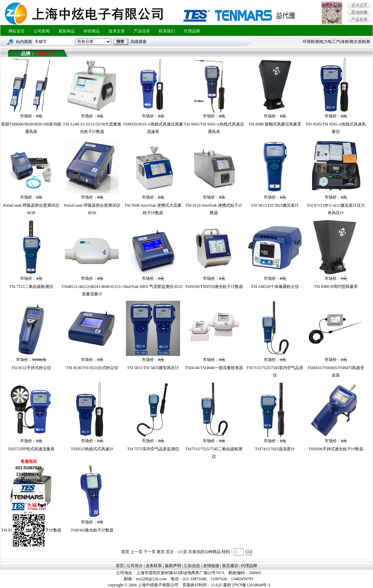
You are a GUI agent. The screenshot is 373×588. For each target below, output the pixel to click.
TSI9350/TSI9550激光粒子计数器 (214, 287)
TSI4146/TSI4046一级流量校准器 (214, 368)
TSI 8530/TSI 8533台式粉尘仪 (92, 368)
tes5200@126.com (151, 579)
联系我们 (167, 31)
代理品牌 (192, 31)
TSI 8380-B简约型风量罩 (336, 287)
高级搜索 (138, 42)
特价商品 (92, 31)
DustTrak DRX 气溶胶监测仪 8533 (153, 287)
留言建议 (230, 566)
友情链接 (211, 566)
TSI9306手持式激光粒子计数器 (336, 449)
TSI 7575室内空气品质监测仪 (153, 449)
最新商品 (67, 31)
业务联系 (154, 566)
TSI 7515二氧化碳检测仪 (31, 287)
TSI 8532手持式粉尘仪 (31, 368)
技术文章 (117, 31)
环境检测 (311, 42)
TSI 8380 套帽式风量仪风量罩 (275, 124)
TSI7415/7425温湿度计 (275, 449)
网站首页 (17, 31)
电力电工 (328, 42)
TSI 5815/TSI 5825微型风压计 (153, 368)
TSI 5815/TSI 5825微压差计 (275, 205)
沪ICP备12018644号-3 (251, 585)
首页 (120, 566)
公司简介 (135, 566)
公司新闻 (42, 31)
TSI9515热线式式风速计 (92, 449)
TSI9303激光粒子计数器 (92, 530)
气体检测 (345, 42)
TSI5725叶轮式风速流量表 (31, 449)
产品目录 (142, 31)
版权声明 (173, 566)
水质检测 (362, 42)
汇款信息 (192, 566)
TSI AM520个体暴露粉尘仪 (275, 287)
